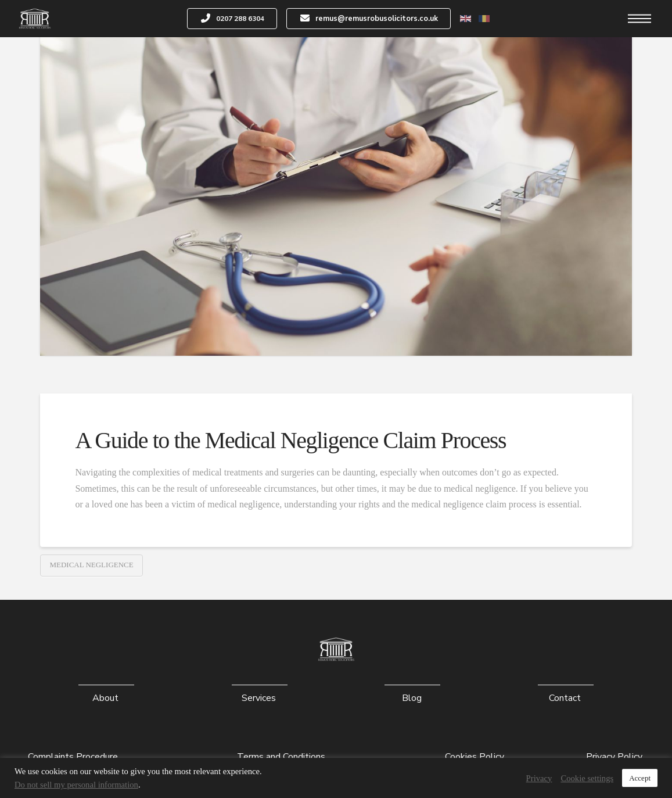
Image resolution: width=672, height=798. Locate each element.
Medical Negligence (91, 565)
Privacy (539, 778)
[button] (639, 19)
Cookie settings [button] (587, 778)
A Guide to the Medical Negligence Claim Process (293, 440)
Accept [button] (640, 778)
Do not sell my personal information (76, 785)
